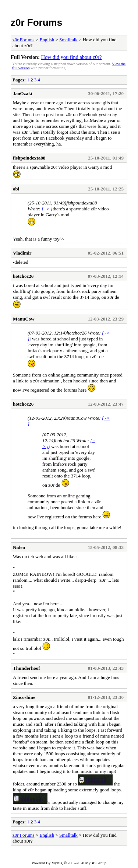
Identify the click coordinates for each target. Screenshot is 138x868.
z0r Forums (36, 22)
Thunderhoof (26, 668)
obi (16, 189)
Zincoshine (24, 697)
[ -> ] (47, 209)
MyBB (57, 863)
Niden (19, 547)
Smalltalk (68, 40)
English (47, 40)
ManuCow (24, 319)
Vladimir (22, 253)
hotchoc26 (23, 276)
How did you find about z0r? (72, 57)
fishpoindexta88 (29, 158)
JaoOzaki (23, 93)
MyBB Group (95, 863)
